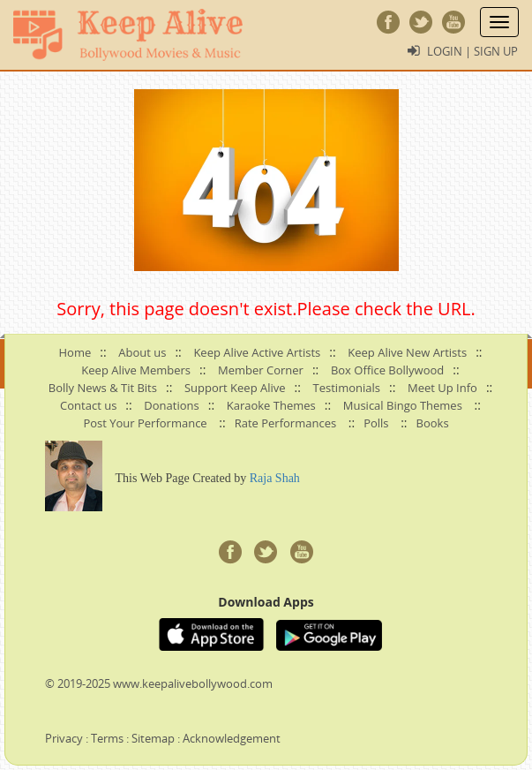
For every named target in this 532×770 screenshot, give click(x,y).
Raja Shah (275, 478)
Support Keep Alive (235, 388)
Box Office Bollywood (387, 370)
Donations (171, 405)
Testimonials (347, 388)
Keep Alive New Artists (407, 352)
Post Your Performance (145, 423)
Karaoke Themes (271, 405)
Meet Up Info (442, 388)
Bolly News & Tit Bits (103, 388)
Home (75, 352)
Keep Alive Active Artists (257, 352)
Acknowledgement (232, 738)
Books (433, 423)
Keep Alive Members (136, 370)
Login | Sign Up (472, 51)
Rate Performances (285, 423)
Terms (107, 738)
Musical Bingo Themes (403, 405)
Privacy (64, 738)
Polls (376, 423)
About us (142, 352)
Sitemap (153, 738)
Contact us (88, 405)
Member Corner (261, 370)
